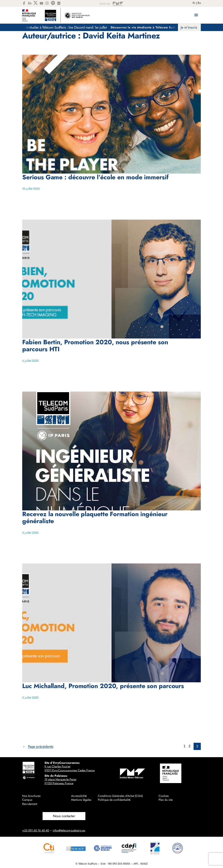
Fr (194, 3)
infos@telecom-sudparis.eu (69, 830)
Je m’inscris (189, 27)
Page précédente (38, 746)
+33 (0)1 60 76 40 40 (36, 830)
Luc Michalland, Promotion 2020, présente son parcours (103, 686)
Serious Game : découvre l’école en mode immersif (95, 177)
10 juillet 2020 (31, 189)
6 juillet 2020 (30, 361)
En (199, 3)
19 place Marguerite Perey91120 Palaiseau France (60, 781)
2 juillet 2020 (30, 698)
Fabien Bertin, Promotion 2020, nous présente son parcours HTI (95, 345)
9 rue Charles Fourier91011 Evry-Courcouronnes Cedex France (70, 768)
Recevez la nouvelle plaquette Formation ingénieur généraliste (95, 517)
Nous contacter (64, 816)
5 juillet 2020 (30, 533)
